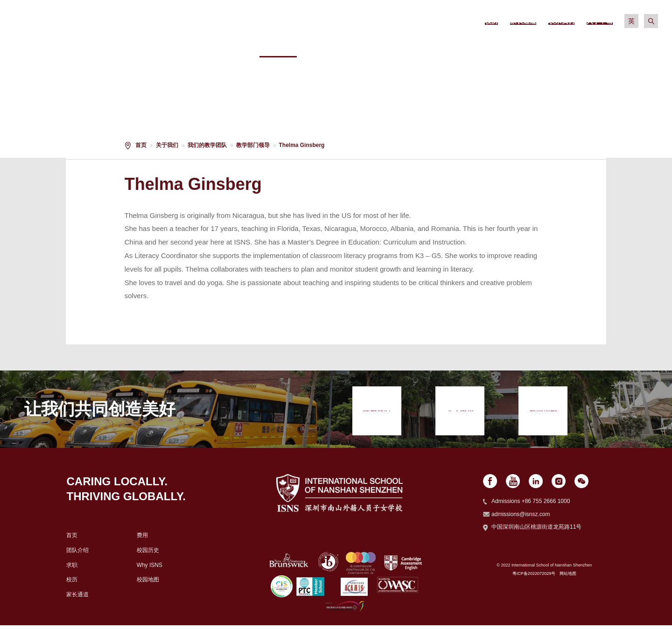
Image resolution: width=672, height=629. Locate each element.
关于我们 (278, 47)
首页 (141, 145)
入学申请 (629, 47)
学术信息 (419, 47)
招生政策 (348, 47)
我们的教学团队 (207, 145)
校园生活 (489, 47)
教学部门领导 (253, 145)
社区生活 (559, 47)
